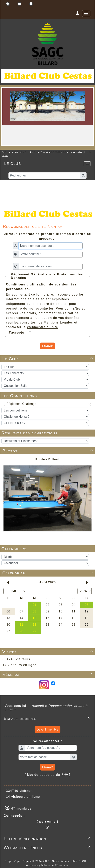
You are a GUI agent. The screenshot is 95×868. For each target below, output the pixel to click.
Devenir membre (47, 729)
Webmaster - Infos (47, 848)
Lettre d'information (47, 839)
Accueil (36, 152)
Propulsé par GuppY (19, 861)
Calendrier (48, 573)
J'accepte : (18, 333)
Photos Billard (47, 459)
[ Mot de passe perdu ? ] (47, 775)
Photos (48, 451)
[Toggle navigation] (87, 164)
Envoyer (47, 346)
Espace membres (47, 718)
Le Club (48, 359)
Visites (48, 652)
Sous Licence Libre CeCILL (71, 861)
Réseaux (48, 674)
